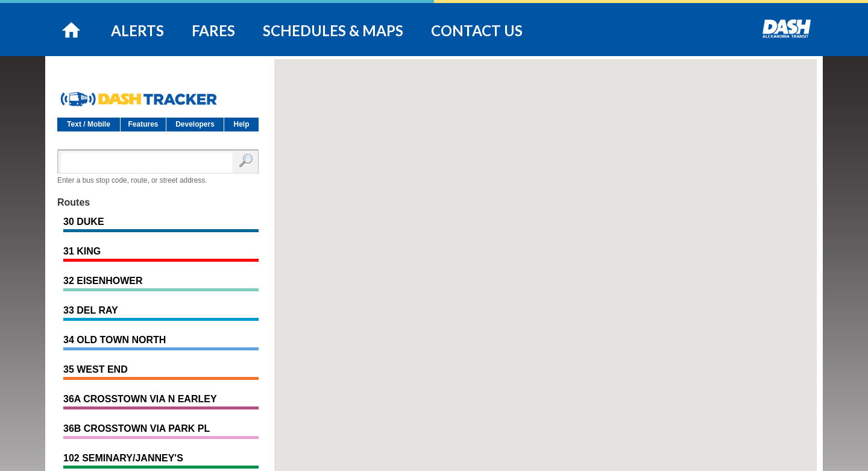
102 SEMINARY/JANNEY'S (123, 458)
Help (241, 124)
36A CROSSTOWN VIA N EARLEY (140, 399)
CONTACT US (477, 30)
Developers (195, 124)
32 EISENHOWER (103, 281)
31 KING (82, 251)
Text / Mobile (89, 124)
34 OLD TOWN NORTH (115, 340)
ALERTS (137, 30)
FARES (213, 30)
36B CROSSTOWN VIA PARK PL (137, 428)
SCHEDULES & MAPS (333, 30)
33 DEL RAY (91, 310)
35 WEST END (96, 369)
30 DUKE (84, 222)
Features (143, 124)
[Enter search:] (148, 162)
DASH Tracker (158, 94)
